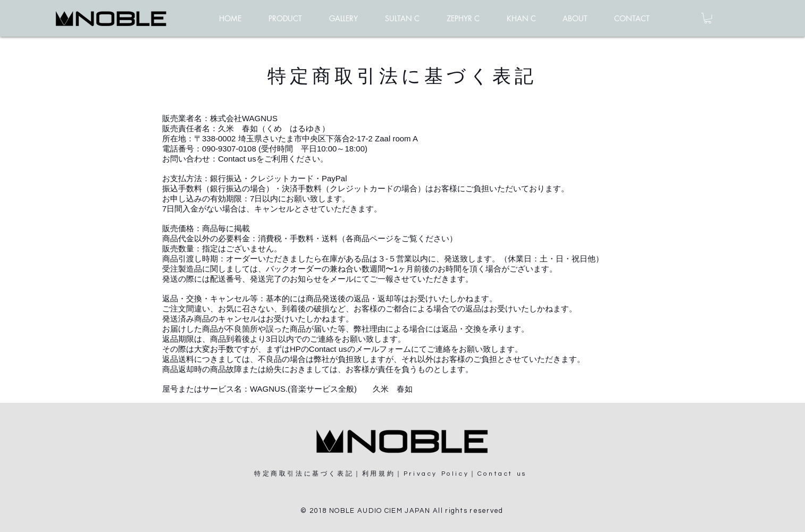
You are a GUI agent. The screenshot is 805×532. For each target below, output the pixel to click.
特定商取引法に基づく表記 (304, 474)
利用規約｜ (383, 474)
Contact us (237, 159)
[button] (708, 18)
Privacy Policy (436, 474)
